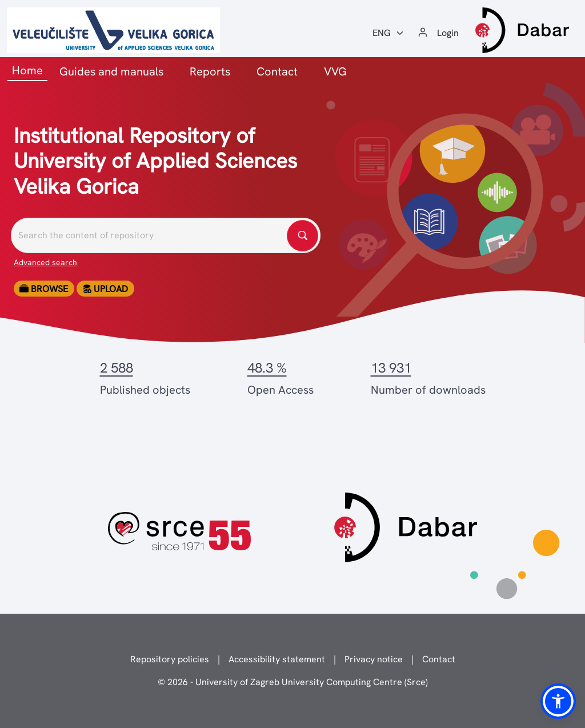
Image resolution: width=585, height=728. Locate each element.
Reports (210, 71)
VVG (335, 71)
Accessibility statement (277, 659)
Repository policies (170, 659)
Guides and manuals (111, 71)
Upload (105, 289)
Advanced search (45, 262)
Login (448, 33)
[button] (558, 701)
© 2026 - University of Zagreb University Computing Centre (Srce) (293, 682)
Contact (277, 71)
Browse (44, 289)
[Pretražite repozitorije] (166, 235)
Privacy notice (374, 659)
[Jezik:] (388, 33)
